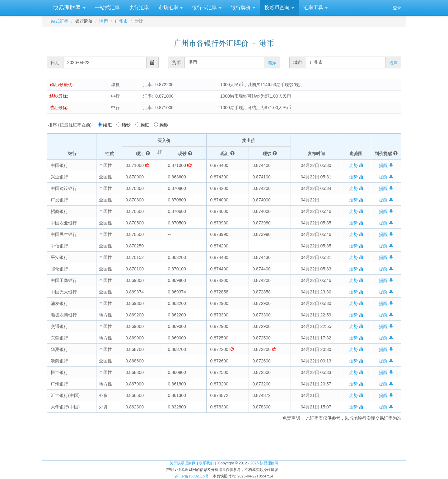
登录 (397, 8)
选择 (272, 63)
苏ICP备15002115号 (192, 476)
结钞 (128, 125)
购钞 (164, 125)
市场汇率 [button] (170, 8)
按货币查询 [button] (279, 8)
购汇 (147, 125)
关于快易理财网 (183, 463)
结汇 (109, 125)
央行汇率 (139, 8)
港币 (104, 21)
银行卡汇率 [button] (207, 8)
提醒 (386, 165)
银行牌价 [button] (243, 8)
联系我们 (206, 463)
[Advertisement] (224, 440)
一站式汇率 (107, 8)
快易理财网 (68, 8)
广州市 (121, 21)
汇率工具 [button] (315, 8)
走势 (356, 165)
